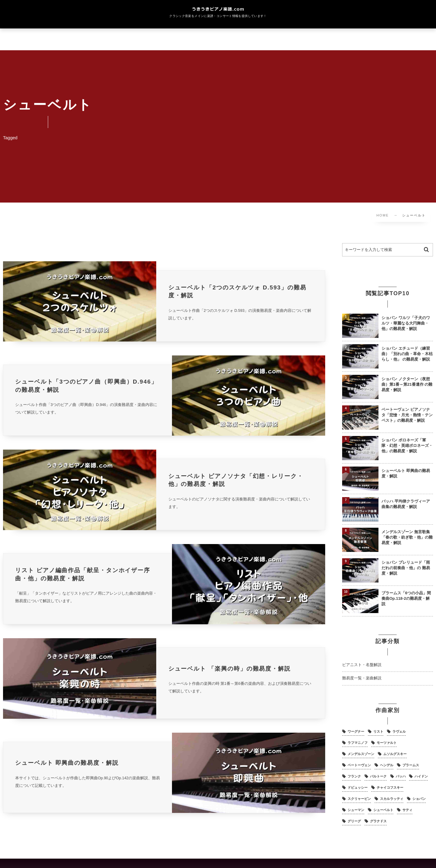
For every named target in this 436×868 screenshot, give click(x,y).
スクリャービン (359, 799)
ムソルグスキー (395, 754)
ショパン (419, 799)
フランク (354, 776)
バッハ (401, 776)
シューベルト (383, 810)
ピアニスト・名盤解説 (362, 665)
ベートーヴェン (359, 765)
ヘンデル (387, 765)
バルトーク (378, 776)
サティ (407, 810)
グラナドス (378, 821)
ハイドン (421, 776)
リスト (378, 731)
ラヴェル (399, 731)
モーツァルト (387, 743)
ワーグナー (356, 731)
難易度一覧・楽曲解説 (362, 678)
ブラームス (411, 765)
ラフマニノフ (358, 743)
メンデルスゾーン (361, 754)
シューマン (356, 810)
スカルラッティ (392, 799)
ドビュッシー (358, 787)
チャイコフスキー (390, 787)
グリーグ (354, 821)
